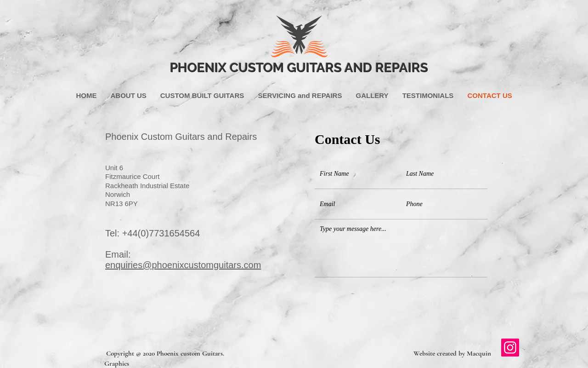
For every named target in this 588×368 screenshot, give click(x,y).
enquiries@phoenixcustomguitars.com (183, 265)
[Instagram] (510, 348)
